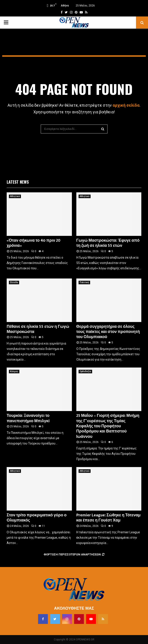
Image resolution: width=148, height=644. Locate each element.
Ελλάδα (14, 282)
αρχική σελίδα (126, 105)
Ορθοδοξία (85, 371)
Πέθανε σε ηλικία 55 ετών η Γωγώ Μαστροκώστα (38, 329)
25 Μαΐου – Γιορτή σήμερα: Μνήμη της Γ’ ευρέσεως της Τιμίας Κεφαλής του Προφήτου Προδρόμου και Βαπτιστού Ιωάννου (108, 426)
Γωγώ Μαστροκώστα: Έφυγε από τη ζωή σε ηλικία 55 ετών (108, 243)
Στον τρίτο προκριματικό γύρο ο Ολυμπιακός (37, 518)
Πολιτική (84, 282)
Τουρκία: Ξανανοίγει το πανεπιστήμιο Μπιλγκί (28, 418)
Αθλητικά (15, 196)
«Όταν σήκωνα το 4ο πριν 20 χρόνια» (33, 243)
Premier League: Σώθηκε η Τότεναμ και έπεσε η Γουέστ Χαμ (108, 518)
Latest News (18, 182)
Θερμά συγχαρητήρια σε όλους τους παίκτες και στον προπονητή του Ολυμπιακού (108, 332)
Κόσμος (14, 371)
